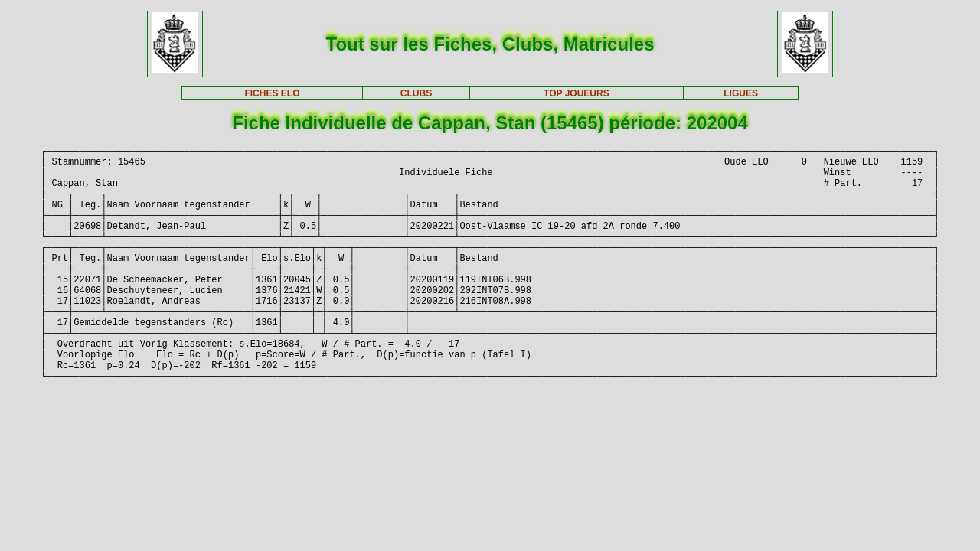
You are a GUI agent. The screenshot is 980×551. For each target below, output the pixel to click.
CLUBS (416, 93)
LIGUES (741, 93)
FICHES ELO (272, 93)
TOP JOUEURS (577, 93)
